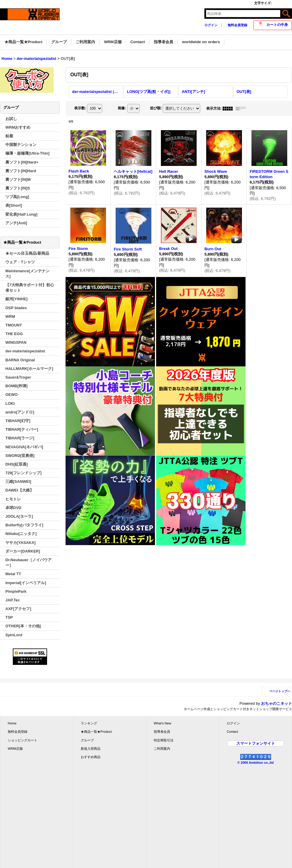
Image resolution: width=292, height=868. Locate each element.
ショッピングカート (22, 740)
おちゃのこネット (277, 703)
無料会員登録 (237, 25)
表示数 (80, 108)
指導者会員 (162, 732)
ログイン (211, 25)
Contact (232, 732)
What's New (163, 723)
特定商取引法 (164, 740)
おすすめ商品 (91, 757)
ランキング (89, 723)
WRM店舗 (15, 749)
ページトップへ (280, 691)
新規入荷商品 (91, 749)
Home (12, 723)
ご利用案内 (162, 749)
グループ (87, 740)
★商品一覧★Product (96, 732)
